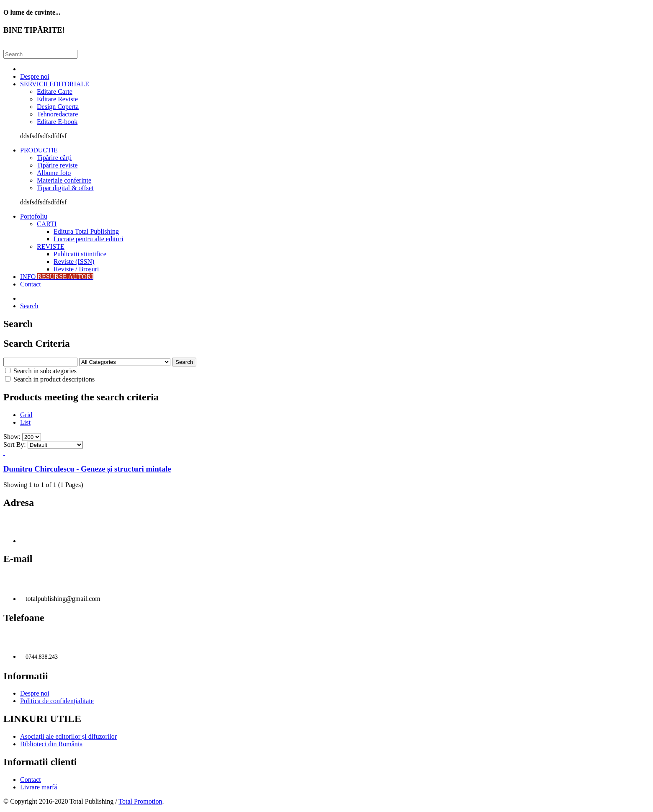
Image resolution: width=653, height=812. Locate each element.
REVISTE (51, 246)
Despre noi (35, 76)
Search (29, 306)
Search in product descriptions (50, 379)
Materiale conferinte (64, 180)
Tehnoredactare (57, 114)
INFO (57, 277)
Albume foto (54, 173)
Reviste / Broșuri (76, 269)
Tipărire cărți (54, 158)
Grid (26, 415)
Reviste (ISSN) (74, 262)
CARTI (47, 224)
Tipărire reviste (57, 165)
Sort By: (15, 445)
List (25, 422)
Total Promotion (140, 801)
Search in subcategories (41, 371)
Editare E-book (57, 122)
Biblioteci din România (51, 744)
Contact (31, 284)
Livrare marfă (39, 787)
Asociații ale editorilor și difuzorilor (68, 736)
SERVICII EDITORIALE (55, 84)
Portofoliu (34, 216)
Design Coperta (58, 107)
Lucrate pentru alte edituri (89, 239)
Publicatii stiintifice (80, 254)
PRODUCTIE (39, 150)
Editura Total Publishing (86, 231)
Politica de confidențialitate (57, 701)
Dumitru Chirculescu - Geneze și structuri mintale (87, 469)
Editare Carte (55, 92)
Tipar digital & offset (65, 188)
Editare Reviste (57, 99)
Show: (12, 437)
